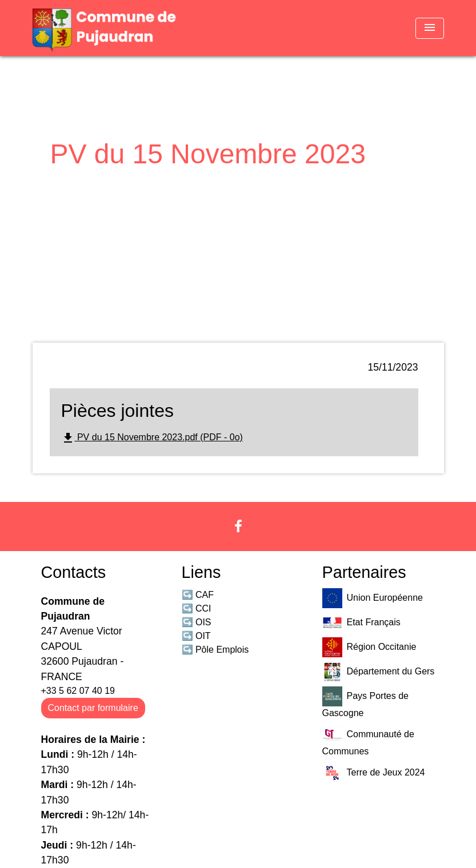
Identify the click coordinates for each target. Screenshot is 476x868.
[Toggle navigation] (430, 28)
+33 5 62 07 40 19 (78, 691)
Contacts (74, 572)
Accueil (70, 182)
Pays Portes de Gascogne (366, 702)
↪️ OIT (196, 636)
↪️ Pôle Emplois (215, 650)
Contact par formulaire (93, 708)
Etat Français (361, 623)
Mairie (111, 182)
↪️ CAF (198, 595)
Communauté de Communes (368, 740)
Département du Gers (379, 672)
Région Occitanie (369, 647)
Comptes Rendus (177, 182)
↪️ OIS (197, 622)
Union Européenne (373, 598)
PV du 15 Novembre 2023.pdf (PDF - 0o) (152, 438)
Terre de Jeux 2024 (374, 773)
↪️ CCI (197, 608)
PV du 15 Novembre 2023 (289, 182)
